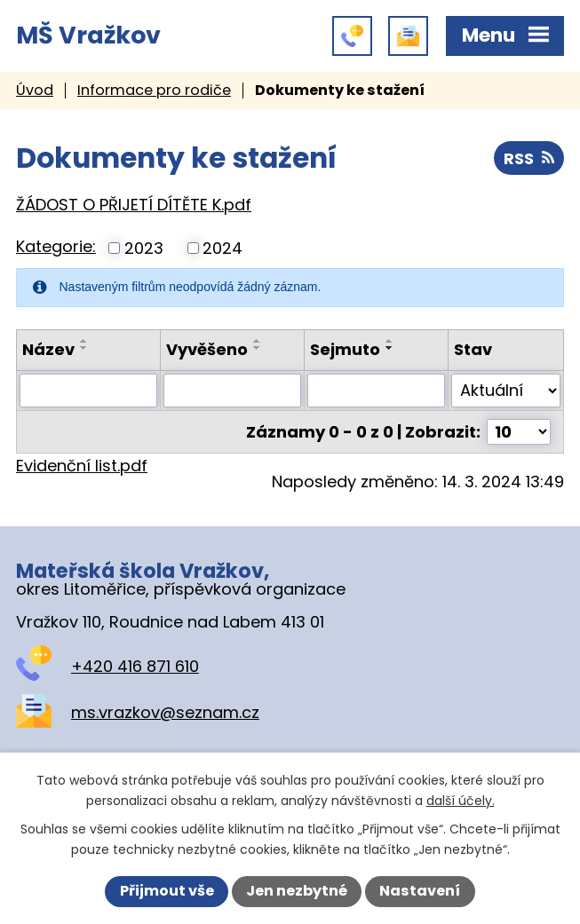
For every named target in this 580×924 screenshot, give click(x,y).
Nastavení (420, 891)
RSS (529, 158)
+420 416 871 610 (135, 666)
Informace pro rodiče (154, 90)
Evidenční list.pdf (82, 466)
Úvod (35, 90)
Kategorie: (56, 246)
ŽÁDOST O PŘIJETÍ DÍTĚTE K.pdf (134, 205)
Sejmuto (345, 349)
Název (48, 349)
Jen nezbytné (297, 891)
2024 (222, 248)
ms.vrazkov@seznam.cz (165, 712)
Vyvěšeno (207, 349)
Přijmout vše (167, 891)
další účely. (461, 801)
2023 (144, 248)
